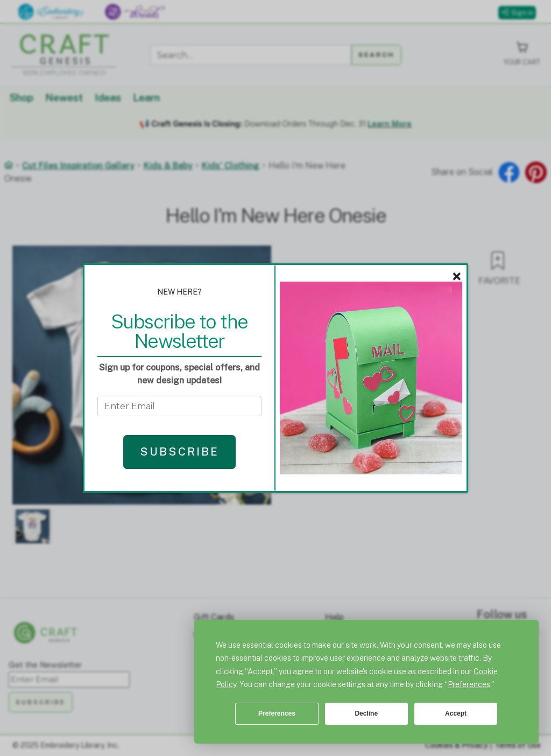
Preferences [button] (469, 684)
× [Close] (457, 277)
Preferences (277, 713)
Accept (456, 713)
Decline (366, 713)
